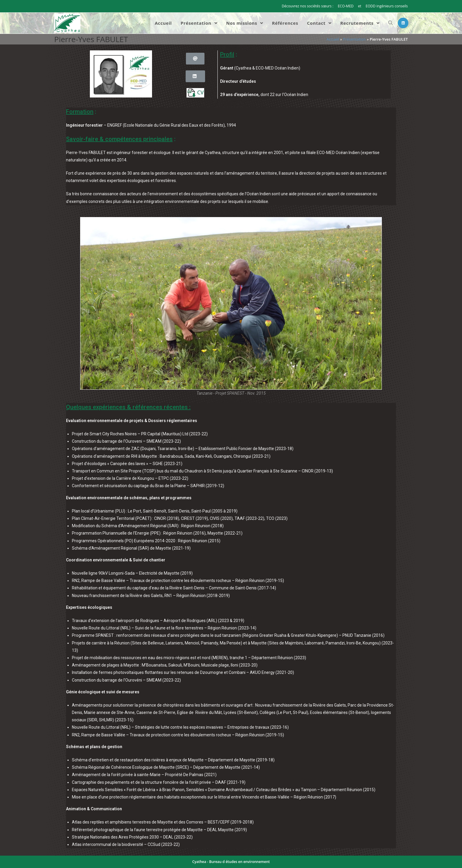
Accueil (333, 39)
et (360, 6)
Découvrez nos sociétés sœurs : (307, 6)
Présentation (354, 39)
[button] (195, 59)
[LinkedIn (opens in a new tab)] (403, 23)
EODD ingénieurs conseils (387, 6)
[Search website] (391, 23)
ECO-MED (346, 6)
